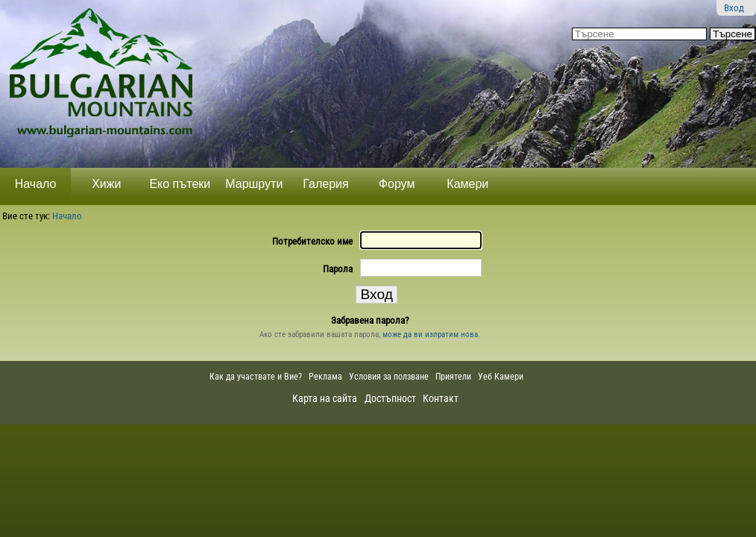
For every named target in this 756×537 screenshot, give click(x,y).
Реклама (325, 377)
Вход (734, 8)
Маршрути (254, 184)
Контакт (441, 398)
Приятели (453, 377)
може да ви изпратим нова (430, 335)
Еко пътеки (180, 184)
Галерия (325, 184)
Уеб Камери (502, 377)
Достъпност (390, 398)
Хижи (106, 184)
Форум (397, 184)
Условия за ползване (389, 377)
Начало (36, 184)
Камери (467, 184)
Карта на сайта (325, 398)
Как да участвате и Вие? (256, 377)
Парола (338, 269)
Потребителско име (312, 241)
